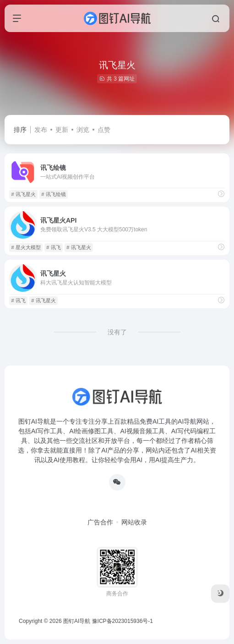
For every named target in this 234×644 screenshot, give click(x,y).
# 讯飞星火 (23, 194)
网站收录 (134, 522)
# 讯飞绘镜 (53, 194)
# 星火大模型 (26, 247)
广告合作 (100, 522)
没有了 (117, 332)
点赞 (104, 130)
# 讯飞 (53, 247)
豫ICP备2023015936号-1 (122, 621)
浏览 (83, 130)
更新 (62, 130)
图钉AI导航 (77, 621)
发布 (41, 130)
